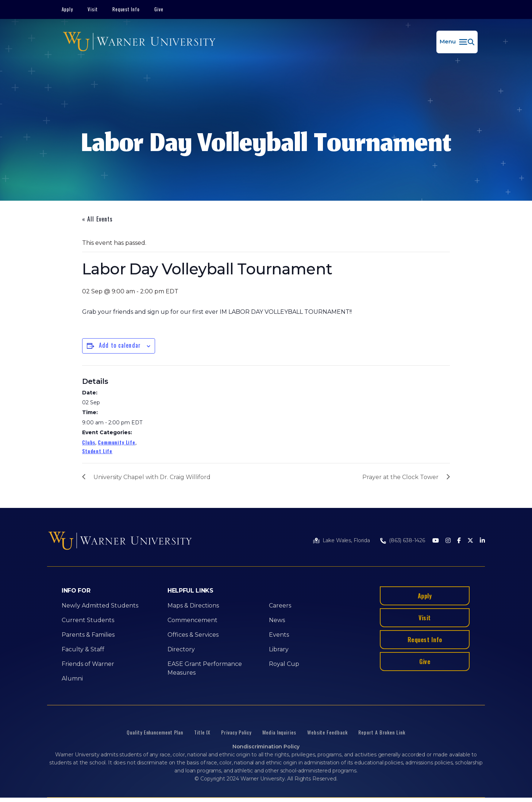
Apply (67, 9)
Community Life (117, 442)
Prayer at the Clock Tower (400, 477)
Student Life (97, 451)
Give (159, 9)
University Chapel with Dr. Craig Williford (152, 477)
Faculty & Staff (83, 649)
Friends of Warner (88, 664)
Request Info (126, 9)
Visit (93, 9)
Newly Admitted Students (100, 606)
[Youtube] (436, 541)
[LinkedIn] (482, 541)
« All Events (97, 219)
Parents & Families (88, 635)
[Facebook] (459, 541)
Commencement (192, 620)
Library (279, 649)
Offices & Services (193, 635)
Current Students (88, 620)
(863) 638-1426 (407, 540)
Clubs (89, 442)
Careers (280, 606)
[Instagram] (448, 541)
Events (279, 635)
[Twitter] (470, 541)
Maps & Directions (193, 606)
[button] (457, 42)
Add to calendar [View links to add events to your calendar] (120, 345)
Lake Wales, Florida (346, 540)
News (277, 620)
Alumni (72, 678)
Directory (181, 649)
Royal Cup (284, 664)
